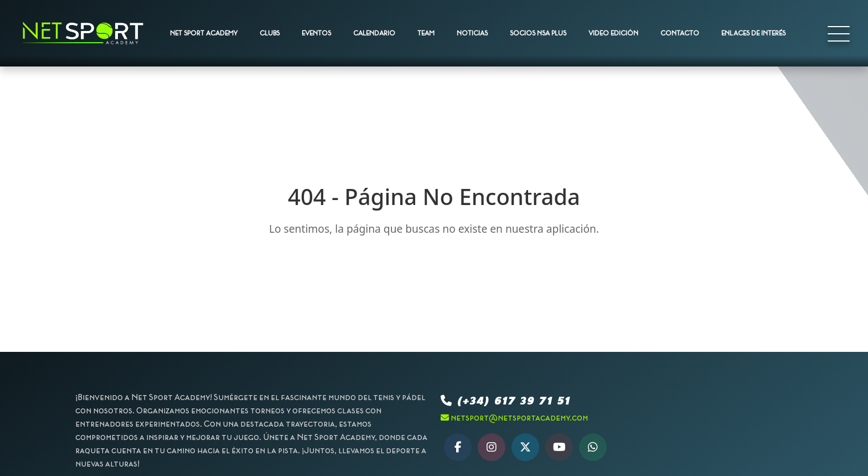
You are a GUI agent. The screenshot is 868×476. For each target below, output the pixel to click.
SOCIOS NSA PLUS (538, 33)
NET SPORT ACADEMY (204, 33)
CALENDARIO (374, 33)
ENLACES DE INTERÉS (753, 33)
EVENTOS (316, 33)
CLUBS (270, 33)
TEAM (426, 33)
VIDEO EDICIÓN (613, 33)
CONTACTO (680, 33)
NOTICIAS (472, 33)
